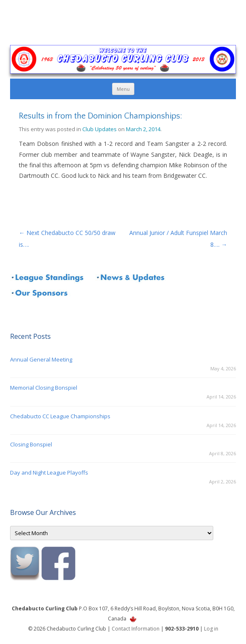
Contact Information (136, 629)
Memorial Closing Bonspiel (44, 388)
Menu (123, 89)
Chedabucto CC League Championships (60, 416)
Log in (211, 629)
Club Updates (99, 129)
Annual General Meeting (41, 359)
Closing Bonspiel (31, 444)
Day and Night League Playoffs (49, 472)
